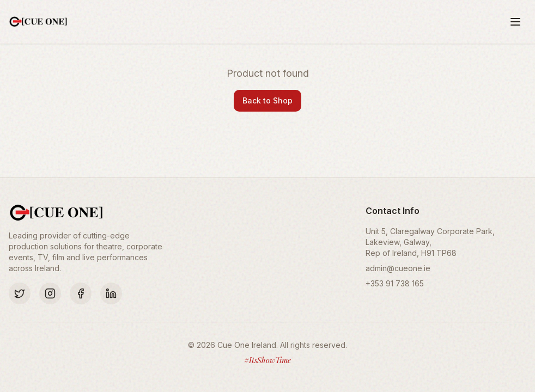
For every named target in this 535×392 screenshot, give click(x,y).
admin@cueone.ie (398, 268)
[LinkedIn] (111, 293)
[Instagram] (50, 293)
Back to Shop (267, 100)
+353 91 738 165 (395, 283)
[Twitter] (20, 293)
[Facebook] (81, 293)
